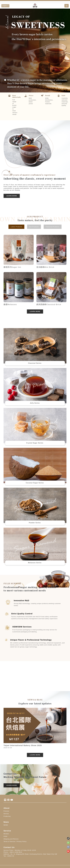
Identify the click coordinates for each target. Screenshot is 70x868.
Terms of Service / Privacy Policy (15, 841)
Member (6, 834)
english (5, 6)
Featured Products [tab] (53, 227)
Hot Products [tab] (34, 227)
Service (6, 814)
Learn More (12, 196)
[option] (35, 51)
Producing (7, 816)
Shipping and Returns (11, 839)
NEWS (6, 825)
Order (6, 836)
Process (6, 811)
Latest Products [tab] (16, 227)
